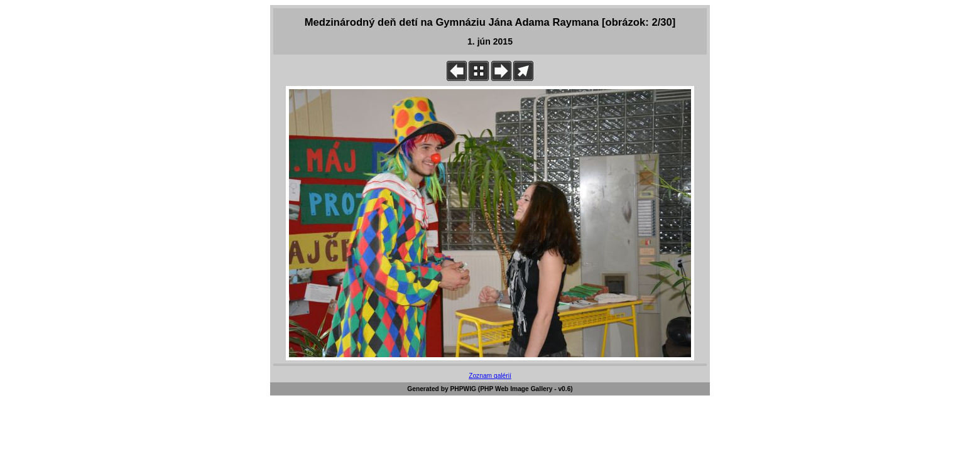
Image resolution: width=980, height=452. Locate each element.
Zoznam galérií (490, 376)
